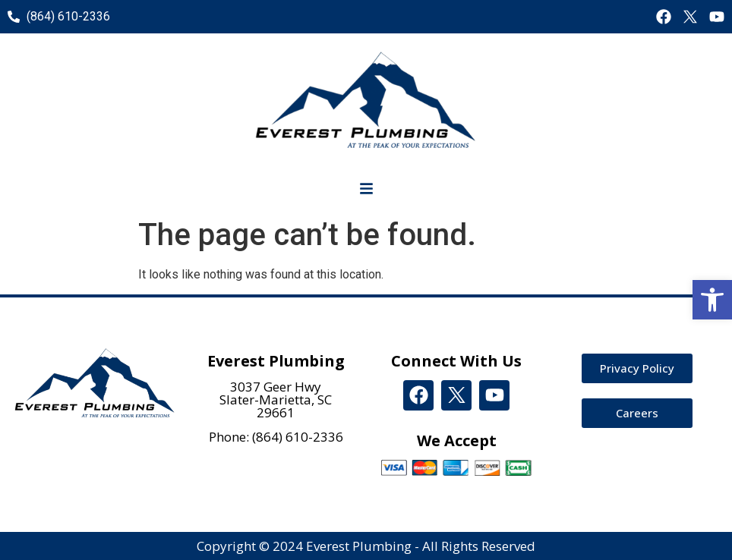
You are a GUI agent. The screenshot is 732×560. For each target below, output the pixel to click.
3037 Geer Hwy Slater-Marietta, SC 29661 (276, 400)
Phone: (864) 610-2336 (276, 437)
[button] (712, 300)
